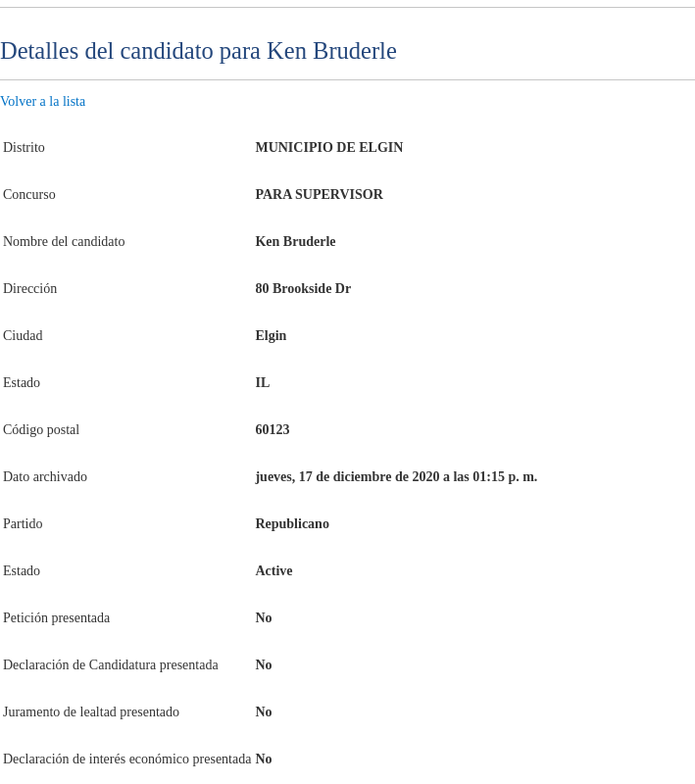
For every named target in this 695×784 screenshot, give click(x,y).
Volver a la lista (43, 101)
